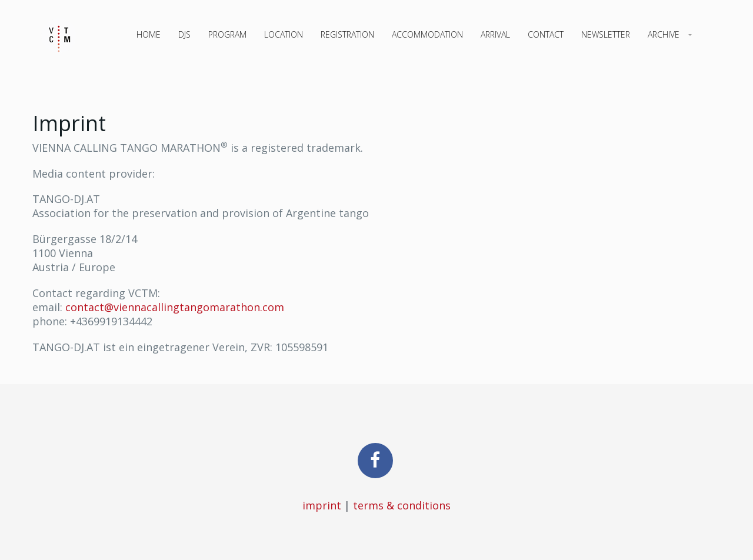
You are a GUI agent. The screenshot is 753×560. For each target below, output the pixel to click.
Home (149, 34)
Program (227, 34)
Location (284, 34)
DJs (184, 34)
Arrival (495, 34)
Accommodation (427, 34)
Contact (546, 34)
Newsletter (606, 34)
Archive (664, 34)
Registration (347, 34)
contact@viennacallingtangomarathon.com (175, 307)
